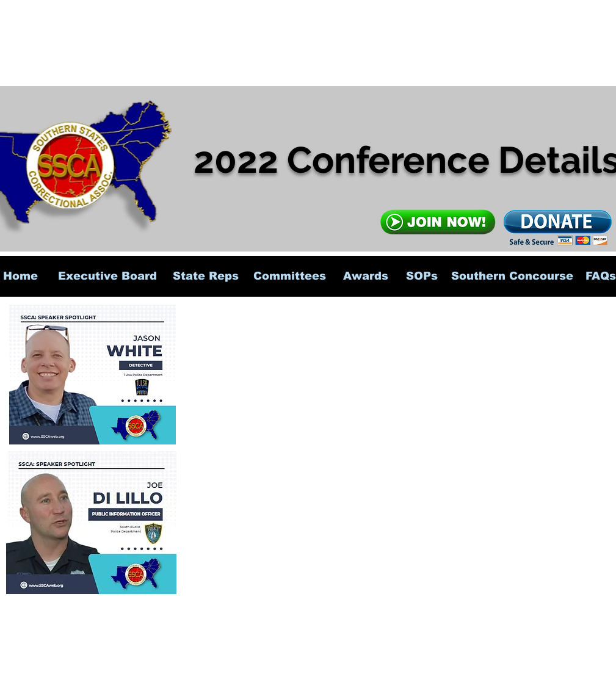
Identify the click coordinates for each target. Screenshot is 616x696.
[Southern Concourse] (513, 276)
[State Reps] (206, 276)
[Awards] (366, 276)
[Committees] (290, 276)
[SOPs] (422, 276)
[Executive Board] (108, 276)
